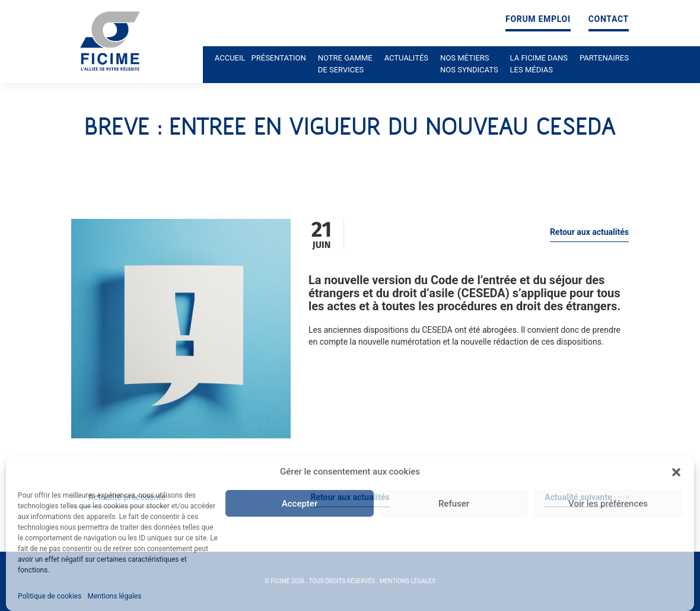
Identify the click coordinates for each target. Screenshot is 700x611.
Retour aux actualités (589, 232)
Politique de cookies (50, 596)
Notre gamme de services (345, 64)
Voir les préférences (608, 504)
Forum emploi (538, 19)
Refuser (454, 504)
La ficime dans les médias (539, 64)
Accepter (300, 504)
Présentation (279, 58)
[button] (676, 472)
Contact (609, 19)
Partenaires (604, 58)
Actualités (406, 58)
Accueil (230, 58)
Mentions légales (114, 596)
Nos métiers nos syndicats (469, 64)
